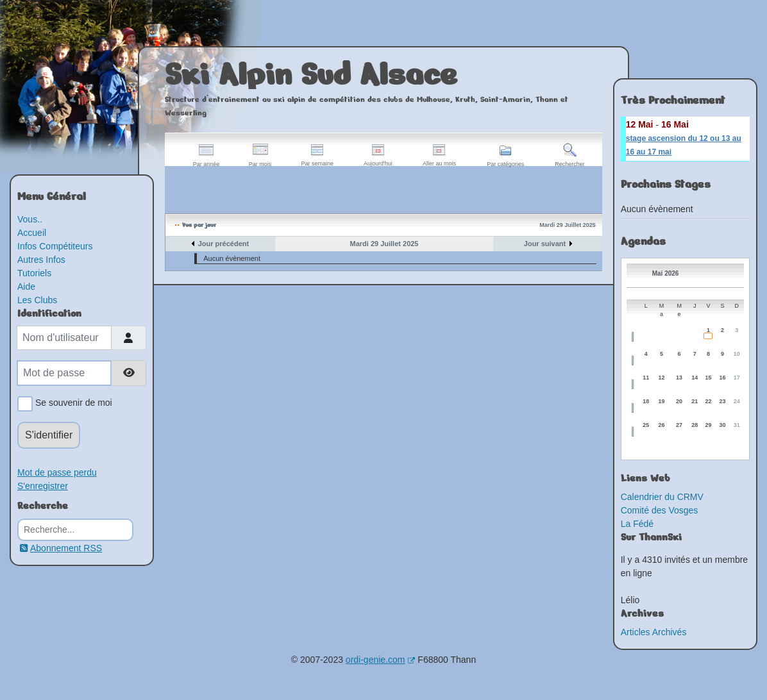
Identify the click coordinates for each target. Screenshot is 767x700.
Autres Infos (41, 260)
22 (708, 401)
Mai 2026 (666, 273)
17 (737, 378)
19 (662, 401)
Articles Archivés (654, 632)
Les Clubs (37, 300)
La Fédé (637, 524)
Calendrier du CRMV (662, 497)
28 (695, 425)
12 (662, 378)
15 (708, 378)
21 (695, 401)
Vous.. (30, 219)
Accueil (32, 233)
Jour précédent (223, 244)
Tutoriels (34, 273)
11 (646, 378)
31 (737, 425)
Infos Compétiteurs (55, 246)
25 (646, 425)
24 (737, 401)
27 (679, 425)
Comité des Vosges (660, 510)
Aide (26, 287)
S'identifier (49, 435)
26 (662, 425)
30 (722, 425)
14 (695, 378)
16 (722, 378)
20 (679, 401)
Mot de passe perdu (57, 472)
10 (737, 354)
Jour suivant (545, 244)
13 (679, 378)
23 (722, 401)
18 (646, 401)
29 (708, 425)
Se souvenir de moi (72, 404)
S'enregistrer (43, 486)
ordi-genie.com (381, 660)
